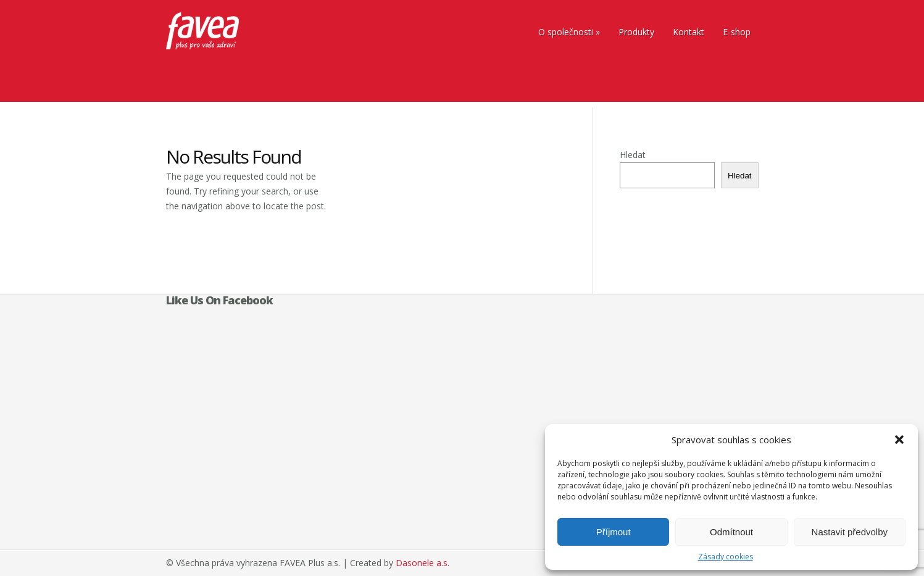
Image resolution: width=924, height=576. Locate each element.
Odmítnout (731, 532)
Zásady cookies (726, 557)
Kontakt (689, 32)
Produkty (636, 32)
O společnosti (566, 32)
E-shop (737, 32)
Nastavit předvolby (850, 532)
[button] (899, 440)
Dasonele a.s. (422, 563)
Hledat (633, 155)
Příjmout (614, 532)
